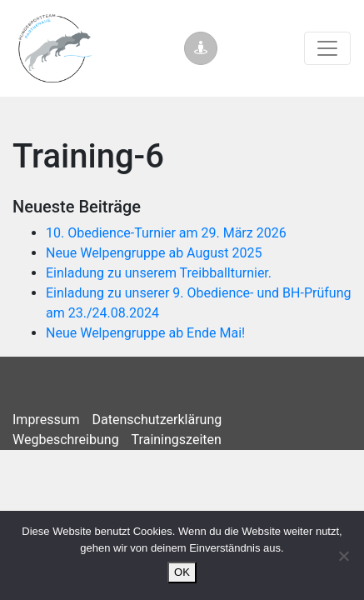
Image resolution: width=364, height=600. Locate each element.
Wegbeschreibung (66, 440)
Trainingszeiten (177, 440)
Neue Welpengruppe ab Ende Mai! (145, 333)
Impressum (46, 420)
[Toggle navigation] (327, 48)
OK (182, 572)
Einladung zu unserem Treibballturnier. (159, 273)
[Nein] (343, 556)
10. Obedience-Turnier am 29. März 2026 (166, 233)
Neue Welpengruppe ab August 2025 (154, 253)
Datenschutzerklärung (157, 420)
